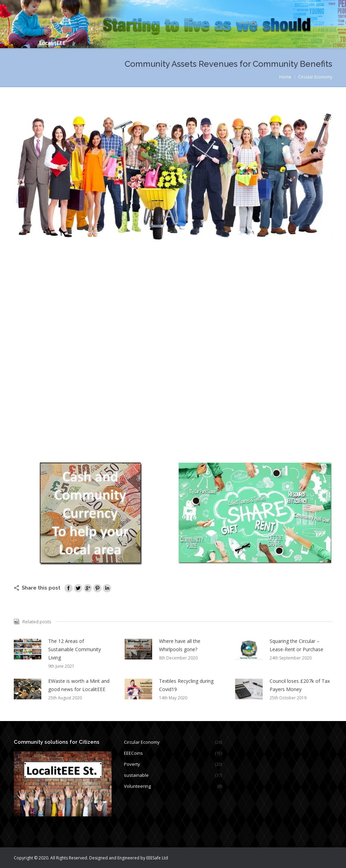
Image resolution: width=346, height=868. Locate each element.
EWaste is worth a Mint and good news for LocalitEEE (79, 685)
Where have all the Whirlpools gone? (180, 645)
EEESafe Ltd (157, 858)
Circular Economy (315, 77)
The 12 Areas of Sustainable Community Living (75, 649)
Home (285, 77)
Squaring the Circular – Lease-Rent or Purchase (296, 645)
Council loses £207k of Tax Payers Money (300, 685)
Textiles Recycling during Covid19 (186, 685)
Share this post (41, 588)
